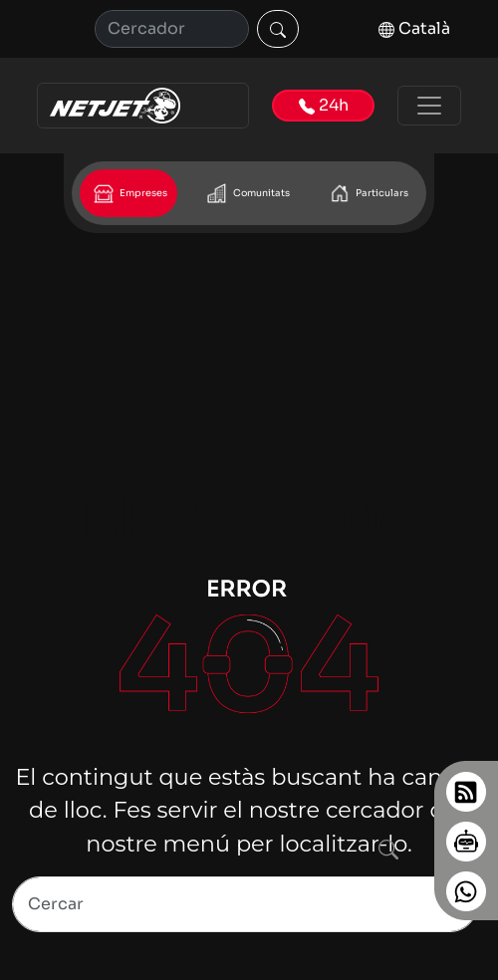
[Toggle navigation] (429, 106)
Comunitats (247, 193)
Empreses (128, 193)
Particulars (367, 193)
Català (414, 28)
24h (324, 105)
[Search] (245, 904)
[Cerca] (172, 29)
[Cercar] (278, 29)
